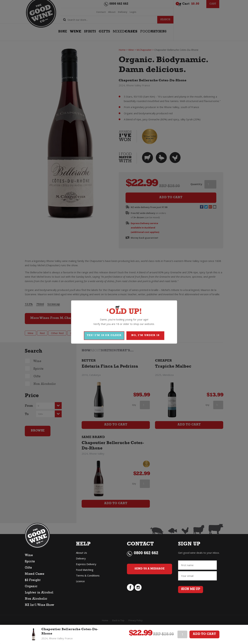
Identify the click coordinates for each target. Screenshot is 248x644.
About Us (81, 554)
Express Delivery (86, 566)
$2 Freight (33, 582)
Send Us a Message (150, 574)
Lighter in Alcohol (39, 594)
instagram (138, 595)
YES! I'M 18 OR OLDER (104, 336)
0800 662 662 (146, 555)
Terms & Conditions (88, 577)
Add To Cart (204, 634)
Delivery (81, 560)
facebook (130, 595)
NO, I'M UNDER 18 (145, 336)
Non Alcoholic (36, 601)
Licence (80, 583)
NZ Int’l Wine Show (39, 607)
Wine (29, 557)
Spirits (30, 563)
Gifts (28, 570)
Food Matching (85, 571)
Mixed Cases (34, 576)
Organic (31, 588)
